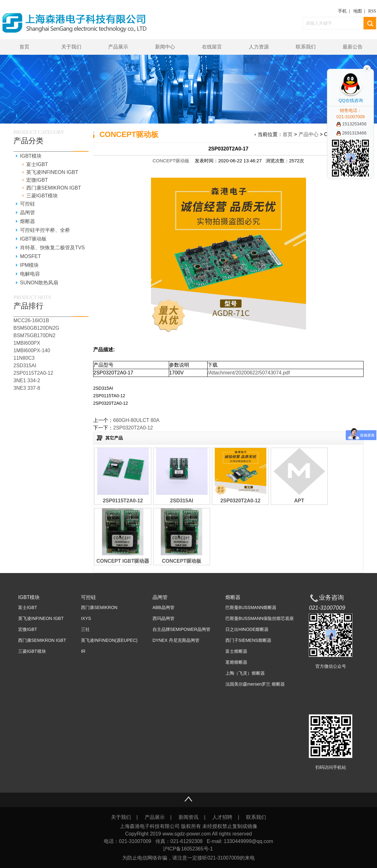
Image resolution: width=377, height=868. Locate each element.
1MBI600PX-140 (32, 350)
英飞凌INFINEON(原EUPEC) (109, 640)
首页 (24, 47)
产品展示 (118, 47)
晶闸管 (28, 213)
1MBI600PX (27, 343)
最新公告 (353, 47)
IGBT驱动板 (33, 239)
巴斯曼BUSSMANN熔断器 (251, 607)
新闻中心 (165, 47)
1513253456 (352, 124)
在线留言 (212, 47)
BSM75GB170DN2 (34, 335)
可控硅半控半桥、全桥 (45, 230)
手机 (342, 11)
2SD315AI (25, 365)
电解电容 (30, 274)
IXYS (86, 618)
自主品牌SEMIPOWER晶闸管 (181, 629)
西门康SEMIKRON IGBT (54, 188)
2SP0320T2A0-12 (133, 428)
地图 (358, 11)
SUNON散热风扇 (39, 283)
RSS (372, 11)
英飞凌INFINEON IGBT (52, 172)
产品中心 (309, 134)
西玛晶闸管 (163, 618)
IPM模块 (29, 265)
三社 (85, 629)
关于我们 (71, 47)
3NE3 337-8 (27, 388)
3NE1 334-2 (27, 381)
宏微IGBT (37, 180)
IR (83, 651)
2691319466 (352, 133)
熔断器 (28, 221)
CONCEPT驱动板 (171, 161)
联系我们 (306, 47)
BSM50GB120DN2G (36, 328)
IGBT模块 (31, 156)
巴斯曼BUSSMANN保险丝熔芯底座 (260, 618)
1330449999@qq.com (249, 841)
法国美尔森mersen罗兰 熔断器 (255, 684)
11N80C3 (24, 358)
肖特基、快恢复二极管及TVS (52, 248)
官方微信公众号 (331, 666)
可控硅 (28, 204)
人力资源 (259, 47)
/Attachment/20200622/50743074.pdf (249, 373)
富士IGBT (37, 164)
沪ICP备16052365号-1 (189, 849)
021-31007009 (327, 608)
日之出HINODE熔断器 (247, 629)
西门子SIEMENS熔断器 (248, 640)
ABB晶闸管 (163, 607)
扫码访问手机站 (331, 767)
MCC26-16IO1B (31, 320)
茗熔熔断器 (236, 662)
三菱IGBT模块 (42, 196)
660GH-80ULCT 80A (136, 420)
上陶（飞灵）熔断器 (245, 673)
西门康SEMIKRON (99, 607)
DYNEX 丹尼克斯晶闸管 (176, 640)
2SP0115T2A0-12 (33, 373)
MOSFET (30, 256)
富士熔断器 (236, 651)
